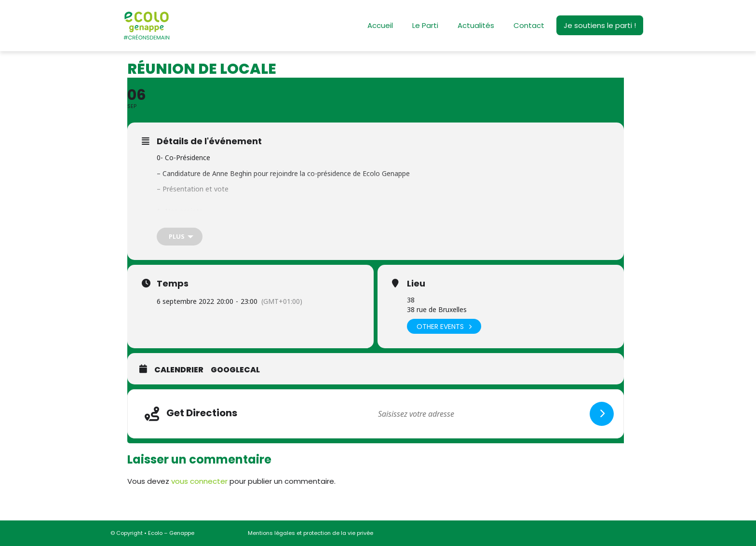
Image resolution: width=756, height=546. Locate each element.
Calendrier (179, 370)
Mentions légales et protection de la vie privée (310, 533)
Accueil (380, 25)
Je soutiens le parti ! (600, 25)
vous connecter (199, 481)
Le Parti (425, 25)
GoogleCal (235, 370)
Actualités (476, 25)
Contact (529, 25)
